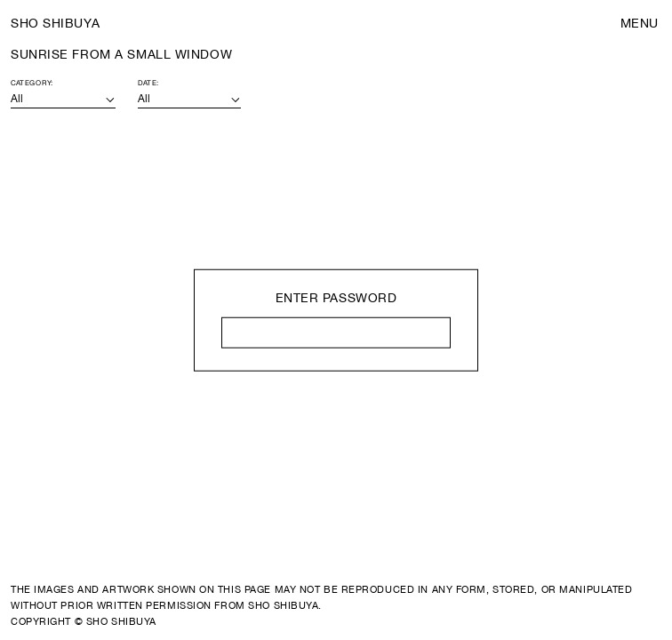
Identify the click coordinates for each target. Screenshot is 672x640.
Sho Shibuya (55, 23)
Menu (640, 23)
